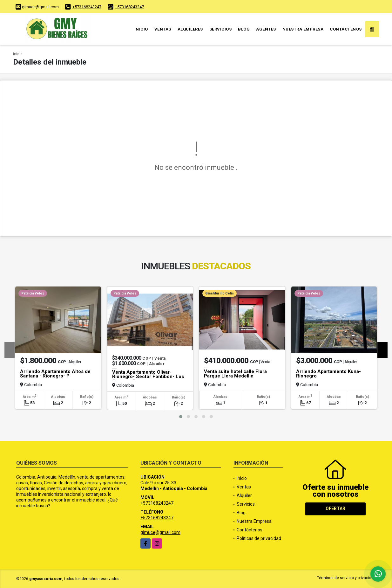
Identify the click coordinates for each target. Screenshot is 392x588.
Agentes (266, 29)
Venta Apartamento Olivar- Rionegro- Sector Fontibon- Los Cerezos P (148, 377)
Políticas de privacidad (259, 538)
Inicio (141, 29)
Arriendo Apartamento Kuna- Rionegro (328, 374)
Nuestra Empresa (303, 29)
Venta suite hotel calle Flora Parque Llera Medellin (235, 374)
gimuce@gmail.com (160, 532)
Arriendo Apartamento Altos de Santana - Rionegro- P (55, 374)
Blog (244, 29)
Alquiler (244, 495)
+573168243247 (87, 7)
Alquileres (190, 29)
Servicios (221, 29)
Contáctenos (346, 29)
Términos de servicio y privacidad (346, 578)
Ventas (163, 29)
